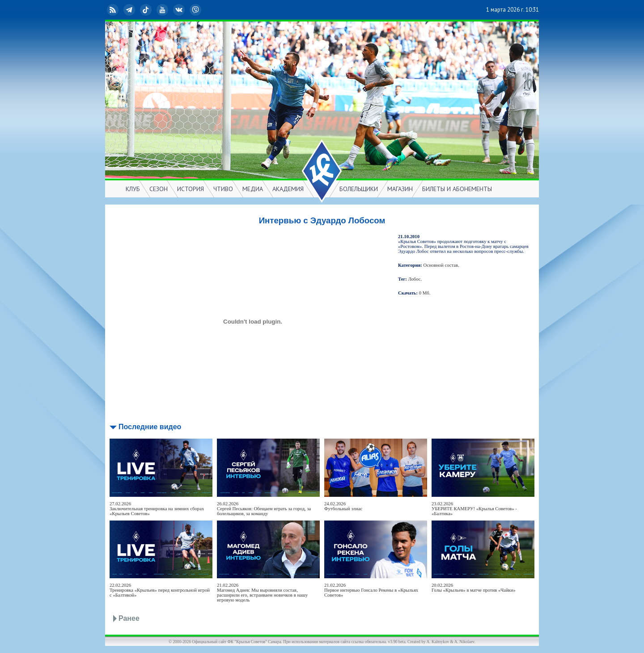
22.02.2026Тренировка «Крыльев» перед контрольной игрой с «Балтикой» (160, 590)
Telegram (130, 10)
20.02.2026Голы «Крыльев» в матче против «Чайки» (474, 588)
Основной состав (441, 265)
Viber (196, 10)
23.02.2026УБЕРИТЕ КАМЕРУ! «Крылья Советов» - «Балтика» (474, 509)
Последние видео (150, 427)
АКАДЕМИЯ (288, 189)
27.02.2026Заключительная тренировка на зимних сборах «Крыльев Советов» (157, 509)
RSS (114, 10)
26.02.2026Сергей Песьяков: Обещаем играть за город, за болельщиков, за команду (264, 509)
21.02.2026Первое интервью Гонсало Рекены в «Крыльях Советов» (371, 590)
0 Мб (424, 293)
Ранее (129, 618)
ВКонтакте (180, 10)
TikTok (147, 10)
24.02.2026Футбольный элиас (343, 506)
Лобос (415, 279)
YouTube (163, 10)
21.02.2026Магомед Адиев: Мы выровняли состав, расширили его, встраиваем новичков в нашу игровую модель (262, 593)
